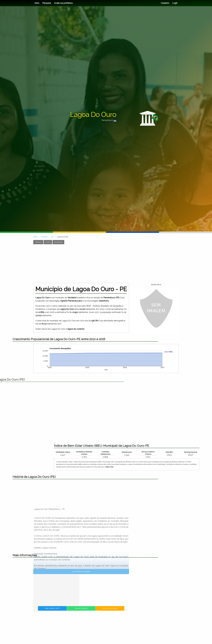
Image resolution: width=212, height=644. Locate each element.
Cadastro (165, 3)
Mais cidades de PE (69, 611)
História (48, 242)
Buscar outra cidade (93, 611)
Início (37, 3)
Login (175, 3)
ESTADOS (44, 237)
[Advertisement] (106, 264)
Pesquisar (47, 3)
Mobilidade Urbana (173, 452)
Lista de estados (81, 611)
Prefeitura (38, 242)
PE (52, 237)
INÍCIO (35, 237)
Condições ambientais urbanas (194, 453)
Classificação (58, 242)
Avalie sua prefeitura (63, 3)
